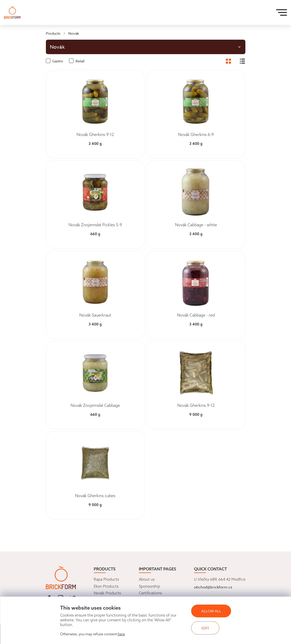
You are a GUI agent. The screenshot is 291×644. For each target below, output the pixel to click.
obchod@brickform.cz (213, 587)
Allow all (211, 611)
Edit (205, 628)
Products (53, 33)
